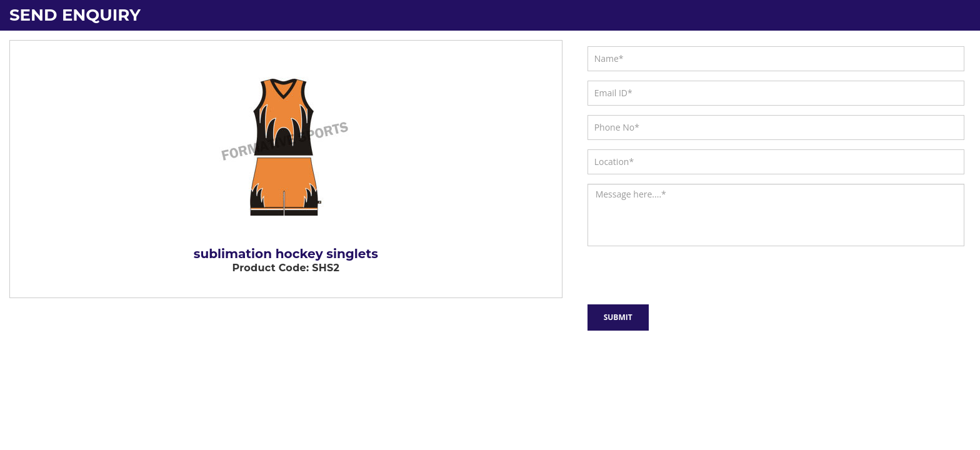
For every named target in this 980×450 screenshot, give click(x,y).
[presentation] (654, 273)
